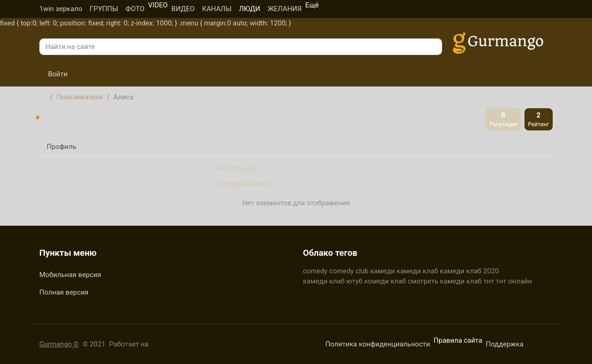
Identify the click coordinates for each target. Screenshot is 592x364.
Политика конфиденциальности (377, 344)
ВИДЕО (183, 9)
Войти (53, 74)
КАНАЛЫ (217, 9)
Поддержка (505, 344)
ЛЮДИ (250, 9)
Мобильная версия (70, 275)
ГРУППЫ (104, 9)
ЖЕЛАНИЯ (284, 9)
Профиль (62, 147)
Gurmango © (59, 344)
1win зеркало (61, 9)
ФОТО (135, 9)
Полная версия (64, 292)
